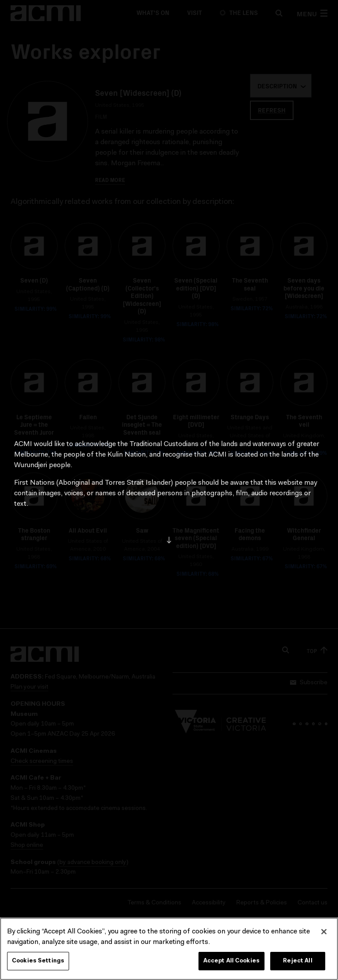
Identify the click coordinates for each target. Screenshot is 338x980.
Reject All (298, 967)
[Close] (324, 937)
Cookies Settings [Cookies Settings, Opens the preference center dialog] (38, 967)
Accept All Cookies (231, 967)
